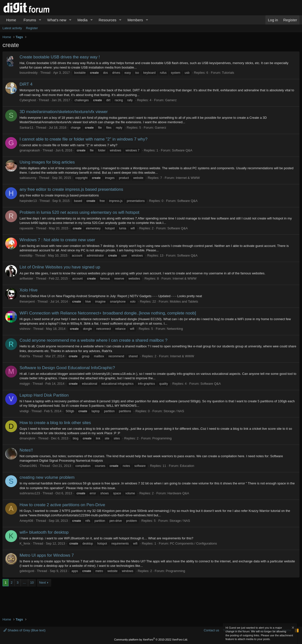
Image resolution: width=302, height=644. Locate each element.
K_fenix (25, 543)
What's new (57, 20)
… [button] (24, 583)
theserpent (27, 301)
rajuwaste (26, 228)
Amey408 (26, 521)
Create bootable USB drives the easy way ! (60, 57)
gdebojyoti (27, 571)
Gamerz (171, 100)
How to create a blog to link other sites (55, 423)
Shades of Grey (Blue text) (25, 630)
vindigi (24, 411)
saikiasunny (28, 178)
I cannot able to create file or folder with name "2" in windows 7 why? (84, 139)
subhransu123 (30, 493)
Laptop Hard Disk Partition (44, 395)
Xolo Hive (29, 290)
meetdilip (26, 255)
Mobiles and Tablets (184, 301)
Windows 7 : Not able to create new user (57, 240)
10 (32, 583)
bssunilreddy (29, 73)
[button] (40, 20)
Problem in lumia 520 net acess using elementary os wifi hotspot (79, 212)
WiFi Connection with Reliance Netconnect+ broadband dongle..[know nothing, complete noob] (108, 313)
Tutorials (228, 73)
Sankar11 (26, 128)
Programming (162, 438)
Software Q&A (182, 150)
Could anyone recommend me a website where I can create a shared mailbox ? (93, 340)
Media (83, 20)
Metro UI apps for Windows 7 (47, 555)
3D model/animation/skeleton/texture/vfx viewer (64, 112)
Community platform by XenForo (151, 640)
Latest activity (12, 28)
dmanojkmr (27, 438)
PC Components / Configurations (193, 543)
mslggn (25, 384)
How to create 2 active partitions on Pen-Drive (62, 505)
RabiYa (25, 356)
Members (135, 20)
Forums (30, 20)
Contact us (211, 630)
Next (42, 583)
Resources (107, 20)
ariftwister (26, 278)
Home (11, 20)
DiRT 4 (26, 84)
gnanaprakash (30, 150)
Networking (175, 329)
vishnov (25, 329)
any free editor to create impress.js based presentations (71, 189)
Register (32, 28)
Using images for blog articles (47, 162)
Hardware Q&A (178, 493)
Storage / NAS (174, 411)
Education (187, 466)
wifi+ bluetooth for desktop (44, 532)
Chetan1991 (28, 466)
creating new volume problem (47, 477)
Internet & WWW (188, 178)
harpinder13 (28, 201)
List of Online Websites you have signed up (60, 267)
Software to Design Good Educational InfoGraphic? (67, 368)
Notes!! (26, 450)
